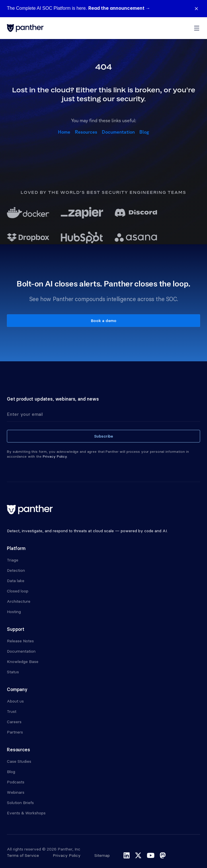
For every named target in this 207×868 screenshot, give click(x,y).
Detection (16, 570)
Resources (86, 132)
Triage (13, 560)
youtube (151, 855)
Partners (15, 732)
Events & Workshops (26, 813)
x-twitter (138, 855)
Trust (12, 711)
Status (13, 672)
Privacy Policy (67, 855)
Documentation (118, 132)
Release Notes (20, 641)
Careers (14, 722)
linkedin (127, 855)
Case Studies (19, 761)
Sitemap (102, 855)
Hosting (14, 612)
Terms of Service (23, 855)
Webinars (16, 792)
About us (15, 701)
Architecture (19, 601)
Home (64, 132)
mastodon (163, 855)
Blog (144, 132)
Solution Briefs (20, 803)
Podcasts (16, 782)
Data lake (16, 581)
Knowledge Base (23, 662)
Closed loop (18, 591)
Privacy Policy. (55, 456)
